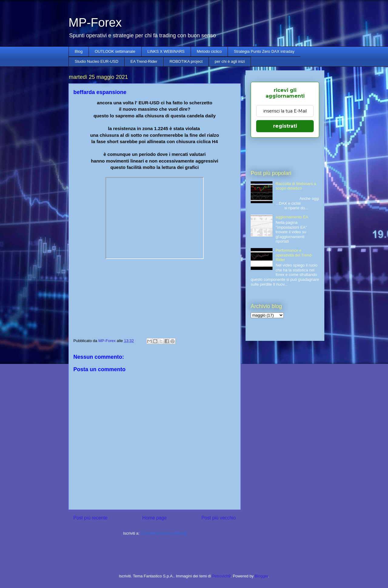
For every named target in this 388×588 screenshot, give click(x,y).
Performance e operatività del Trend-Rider (294, 255)
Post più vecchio (219, 518)
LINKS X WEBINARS (166, 51)
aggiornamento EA (292, 217)
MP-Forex (95, 22)
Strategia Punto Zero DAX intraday (264, 51)
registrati (285, 126)
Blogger (261, 576)
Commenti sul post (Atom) (163, 533)
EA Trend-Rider (144, 61)
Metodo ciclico (209, 51)
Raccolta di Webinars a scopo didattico (296, 186)
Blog (79, 51)
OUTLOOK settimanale (115, 51)
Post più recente (90, 518)
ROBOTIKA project (186, 61)
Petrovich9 (221, 576)
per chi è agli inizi (230, 61)
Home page (154, 518)
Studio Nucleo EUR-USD (97, 61)
